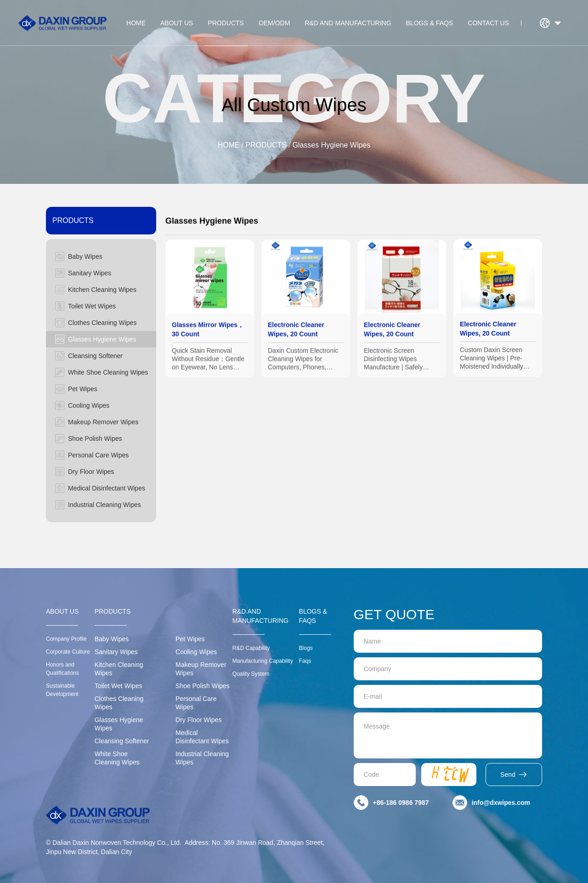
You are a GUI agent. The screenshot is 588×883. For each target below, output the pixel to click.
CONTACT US (488, 23)
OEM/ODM (274, 23)
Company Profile (66, 639)
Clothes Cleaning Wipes (119, 703)
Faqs (305, 661)
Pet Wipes (190, 639)
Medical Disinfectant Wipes (202, 737)
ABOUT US (177, 23)
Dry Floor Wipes (198, 720)
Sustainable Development (62, 690)
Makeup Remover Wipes (201, 669)
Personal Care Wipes (196, 703)
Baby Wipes (112, 639)
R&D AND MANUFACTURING (348, 23)
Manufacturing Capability (263, 661)
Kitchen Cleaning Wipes (119, 669)
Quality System (251, 674)
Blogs (306, 648)
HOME (136, 23)
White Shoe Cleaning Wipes (117, 758)
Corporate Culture (68, 652)
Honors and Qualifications (62, 669)
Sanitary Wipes (116, 652)
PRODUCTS (226, 23)
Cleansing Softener (122, 741)
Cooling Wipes (196, 652)
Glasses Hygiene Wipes (331, 145)
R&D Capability (251, 648)
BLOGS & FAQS (430, 23)
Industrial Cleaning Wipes (202, 758)
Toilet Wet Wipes (119, 686)
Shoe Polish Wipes (203, 686)
